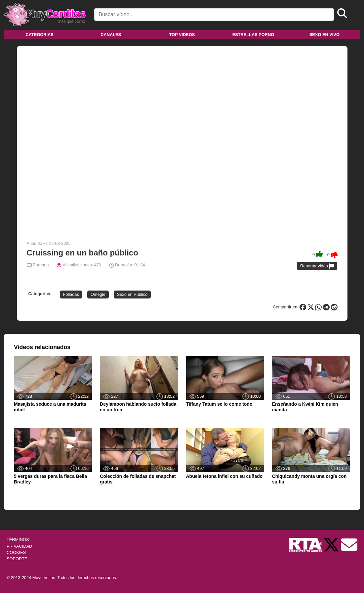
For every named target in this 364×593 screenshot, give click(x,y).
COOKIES (16, 552)
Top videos (182, 35)
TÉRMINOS (18, 540)
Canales (111, 35)
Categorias (40, 35)
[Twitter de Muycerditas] (332, 545)
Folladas (71, 294)
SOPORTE (17, 559)
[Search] (214, 15)
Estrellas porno (253, 35)
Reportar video (317, 266)
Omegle (98, 294)
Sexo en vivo (324, 35)
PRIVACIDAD (19, 546)
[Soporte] (349, 545)
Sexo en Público (132, 294)
